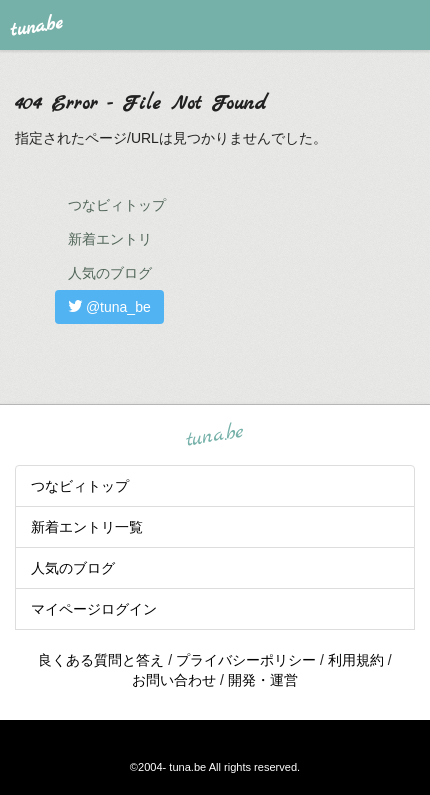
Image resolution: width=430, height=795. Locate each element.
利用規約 (356, 660)
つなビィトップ (117, 205)
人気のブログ (110, 273)
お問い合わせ (174, 680)
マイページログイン (94, 609)
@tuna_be (109, 307)
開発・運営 (263, 680)
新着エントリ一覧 (87, 527)
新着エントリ (110, 239)
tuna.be (214, 435)
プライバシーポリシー (246, 660)
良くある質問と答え (101, 660)
